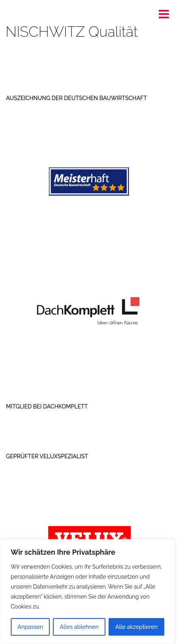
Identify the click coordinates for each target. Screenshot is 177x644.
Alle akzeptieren (136, 627)
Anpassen (30, 627)
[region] (88, 592)
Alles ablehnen (79, 627)
